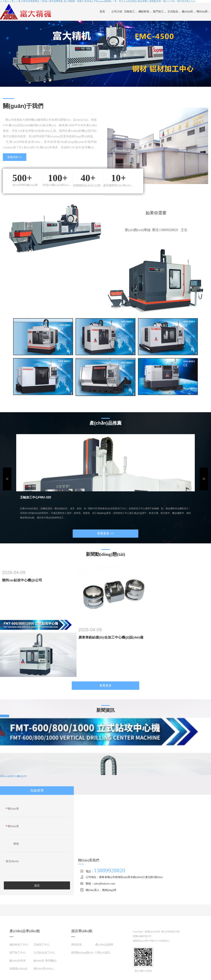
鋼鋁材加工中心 (146, 12)
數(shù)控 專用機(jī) (45, 961)
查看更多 (105, 686)
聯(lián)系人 (12, 810)
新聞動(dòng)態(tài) (82, 953)
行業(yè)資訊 (103, 953)
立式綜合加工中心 (175, 12)
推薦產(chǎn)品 (19, 969)
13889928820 (109, 870)
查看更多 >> (105, 533)
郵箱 (16, 844)
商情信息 (77, 945)
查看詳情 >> (14, 157)
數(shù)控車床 (189, 12)
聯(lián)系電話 (12, 827)
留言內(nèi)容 (12, 862)
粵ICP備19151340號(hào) (157, 941)
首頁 (102, 12)
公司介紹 (117, 12)
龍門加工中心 (160, 12)
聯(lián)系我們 (204, 12)
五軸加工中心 (131, 12)
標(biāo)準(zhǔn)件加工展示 (50, 969)
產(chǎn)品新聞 (104, 945)
